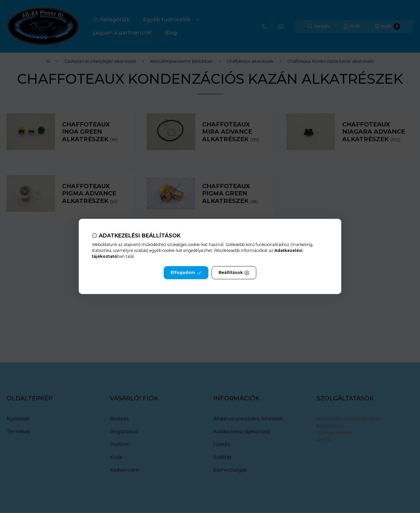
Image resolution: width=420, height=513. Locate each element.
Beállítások (234, 273)
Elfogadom (186, 273)
